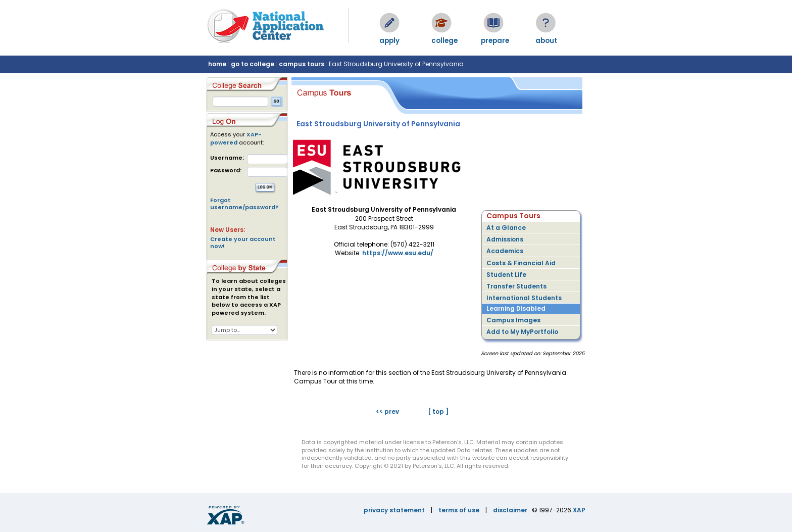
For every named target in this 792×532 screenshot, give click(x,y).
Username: (227, 158)
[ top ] (438, 412)
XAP (579, 510)
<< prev (387, 412)
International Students (524, 298)
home (217, 64)
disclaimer (510, 510)
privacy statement (394, 510)
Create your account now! (243, 243)
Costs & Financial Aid (521, 263)
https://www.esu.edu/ (398, 253)
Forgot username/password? (244, 204)
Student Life (506, 275)
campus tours (302, 64)
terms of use (459, 510)
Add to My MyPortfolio (522, 332)
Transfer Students (516, 286)
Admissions (505, 239)
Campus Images (513, 320)
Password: (226, 171)
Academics (505, 251)
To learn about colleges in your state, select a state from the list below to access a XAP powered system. (249, 297)
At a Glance (506, 228)
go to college (253, 64)
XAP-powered (236, 138)
